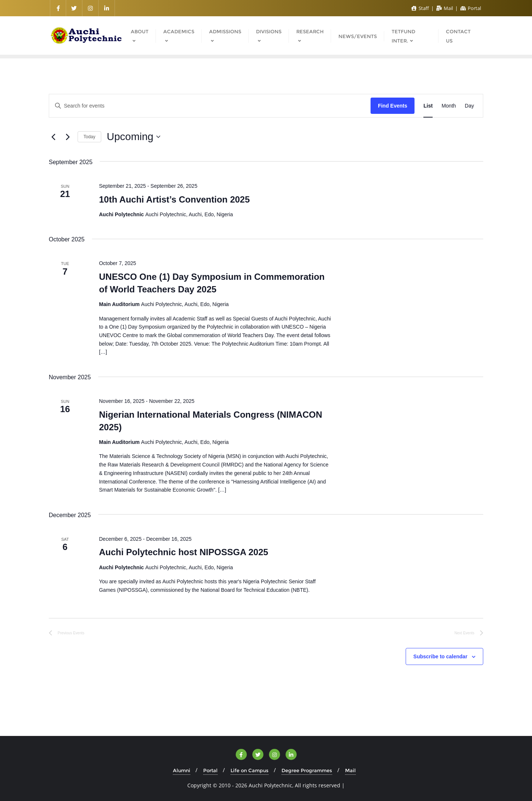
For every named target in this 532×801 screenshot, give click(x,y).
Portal (471, 8)
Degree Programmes (307, 770)
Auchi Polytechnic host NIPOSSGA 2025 (184, 552)
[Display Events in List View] (428, 106)
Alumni (182, 770)
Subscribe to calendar (440, 656)
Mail (445, 8)
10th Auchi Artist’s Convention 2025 (174, 199)
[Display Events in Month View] (449, 106)
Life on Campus (250, 770)
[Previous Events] (53, 137)
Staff (421, 8)
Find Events (393, 106)
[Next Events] (68, 137)
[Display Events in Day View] (469, 106)
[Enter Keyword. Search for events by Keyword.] (210, 106)
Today (89, 137)
